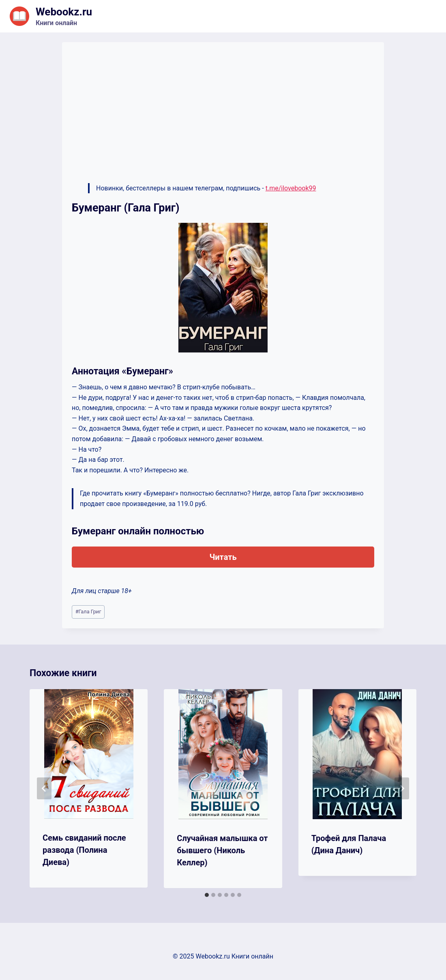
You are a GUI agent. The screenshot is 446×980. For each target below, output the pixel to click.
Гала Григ (88, 612)
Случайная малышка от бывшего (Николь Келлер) (222, 850)
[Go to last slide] (44, 788)
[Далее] (402, 788)
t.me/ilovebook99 (291, 188)
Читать (223, 557)
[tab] (207, 895)
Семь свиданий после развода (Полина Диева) (84, 850)
